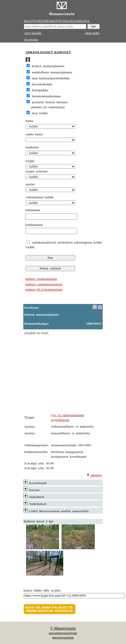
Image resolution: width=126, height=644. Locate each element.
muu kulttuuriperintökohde (51, 78)
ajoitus (30, 184)
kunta (29, 121)
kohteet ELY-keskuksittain (44, 290)
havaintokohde (42, 84)
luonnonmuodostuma (47, 96)
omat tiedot (92, 33)
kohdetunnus (34, 225)
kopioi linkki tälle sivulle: (42, 591)
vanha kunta (34, 134)
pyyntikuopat (60, 420)
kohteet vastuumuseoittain (44, 284)
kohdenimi (33, 210)
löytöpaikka (40, 90)
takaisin (94, 475)
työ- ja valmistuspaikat (67, 415)
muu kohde (40, 113)
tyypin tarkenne (37, 171)
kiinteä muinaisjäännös (48, 66)
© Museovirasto (63, 628)
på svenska (31, 40)
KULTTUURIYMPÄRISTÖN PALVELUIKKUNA (57, 21)
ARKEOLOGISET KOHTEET (48, 52)
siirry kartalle (33, 33)
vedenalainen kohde (40, 197)
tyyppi (30, 161)
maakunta (32, 147)
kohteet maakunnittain (41, 279)
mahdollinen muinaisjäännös (52, 72)
